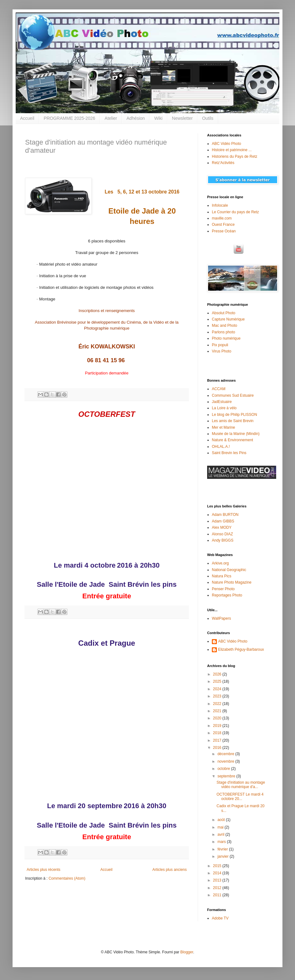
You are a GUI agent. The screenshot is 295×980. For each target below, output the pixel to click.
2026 (218, 674)
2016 (218, 748)
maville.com (222, 218)
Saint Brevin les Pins (229, 453)
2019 (218, 726)
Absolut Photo (224, 313)
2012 (218, 888)
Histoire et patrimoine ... (232, 150)
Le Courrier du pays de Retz (235, 212)
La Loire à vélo (224, 408)
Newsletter (182, 118)
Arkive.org (220, 563)
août (222, 820)
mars (222, 842)
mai (221, 827)
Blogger (187, 952)
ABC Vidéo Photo (226, 144)
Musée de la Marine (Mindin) (236, 434)
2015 (218, 866)
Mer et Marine (223, 427)
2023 (218, 696)
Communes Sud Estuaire (233, 395)
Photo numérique (226, 338)
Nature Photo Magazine (232, 582)
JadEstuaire (222, 402)
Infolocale (220, 205)
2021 (218, 711)
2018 (218, 733)
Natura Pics (222, 576)
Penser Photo (223, 589)
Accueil (27, 118)
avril (221, 834)
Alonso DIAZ (222, 534)
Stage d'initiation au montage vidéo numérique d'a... (241, 785)
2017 (218, 740)
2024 (218, 689)
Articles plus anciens (170, 870)
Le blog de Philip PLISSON (234, 415)
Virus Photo (222, 351)
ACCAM (219, 389)
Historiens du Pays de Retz (235, 156)
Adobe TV (220, 918)
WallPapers (221, 618)
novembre (226, 761)
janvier (224, 856)
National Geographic (229, 570)
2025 (218, 681)
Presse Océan (224, 231)
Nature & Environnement (232, 440)
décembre (226, 754)
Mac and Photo (225, 326)
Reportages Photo (227, 595)
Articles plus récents (43, 870)
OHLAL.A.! (221, 447)
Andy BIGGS (223, 540)
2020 (218, 718)
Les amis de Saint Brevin (233, 421)
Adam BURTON (225, 515)
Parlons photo (223, 332)
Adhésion (136, 118)
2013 (218, 880)
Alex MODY (222, 527)
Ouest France (223, 225)
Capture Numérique (228, 319)
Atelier (111, 118)
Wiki (158, 118)
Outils (208, 118)
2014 (218, 873)
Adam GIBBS (223, 521)
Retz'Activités (223, 163)
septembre (227, 776)
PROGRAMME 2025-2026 (69, 118)
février (223, 849)
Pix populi (220, 345)
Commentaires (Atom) (67, 878)
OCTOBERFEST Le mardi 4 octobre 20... (240, 797)
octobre (224, 769)
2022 (218, 704)
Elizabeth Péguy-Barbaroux (241, 649)
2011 (218, 895)
